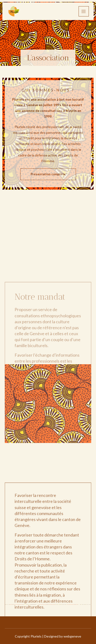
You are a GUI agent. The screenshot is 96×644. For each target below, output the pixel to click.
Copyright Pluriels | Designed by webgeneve (48, 636)
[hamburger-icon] (84, 11)
